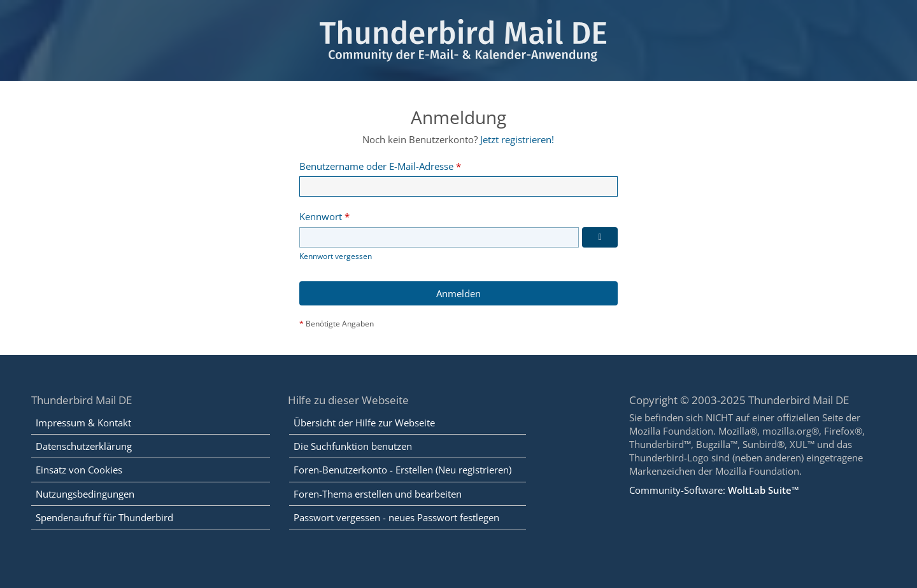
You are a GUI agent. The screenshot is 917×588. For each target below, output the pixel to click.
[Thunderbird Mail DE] (458, 40)
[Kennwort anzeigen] (600, 237)
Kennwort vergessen (336, 256)
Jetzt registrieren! (517, 139)
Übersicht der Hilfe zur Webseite (364, 423)
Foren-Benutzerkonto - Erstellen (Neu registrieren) (402, 470)
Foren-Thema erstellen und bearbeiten (378, 494)
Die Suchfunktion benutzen (353, 446)
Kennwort (321, 216)
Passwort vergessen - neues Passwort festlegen (396, 517)
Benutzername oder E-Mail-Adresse (376, 166)
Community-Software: (714, 490)
